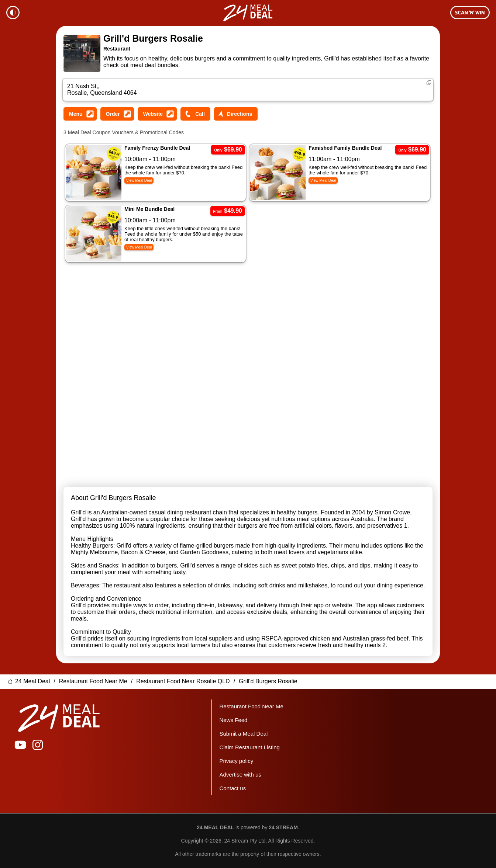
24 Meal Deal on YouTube (20, 745)
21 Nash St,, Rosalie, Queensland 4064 (102, 89)
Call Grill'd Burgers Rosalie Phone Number (195, 114)
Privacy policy (236, 761)
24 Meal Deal (32, 681)
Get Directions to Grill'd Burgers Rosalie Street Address (236, 114)
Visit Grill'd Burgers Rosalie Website (157, 114)
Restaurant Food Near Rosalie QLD (183, 681)
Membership (470, 13)
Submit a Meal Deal (243, 734)
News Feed (233, 720)
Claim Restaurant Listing (249, 747)
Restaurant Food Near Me (93, 681)
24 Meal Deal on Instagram (38, 745)
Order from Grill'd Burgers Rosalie (117, 114)
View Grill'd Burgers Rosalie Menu (80, 114)
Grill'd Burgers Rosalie (153, 38)
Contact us (232, 788)
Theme (13, 13)
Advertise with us (240, 775)
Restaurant (117, 49)
